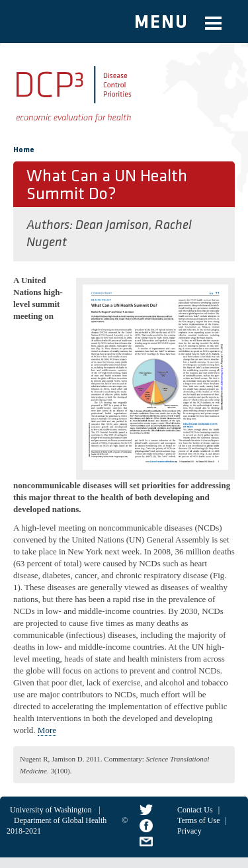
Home (24, 150)
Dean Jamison (112, 226)
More (47, 730)
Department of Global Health (60, 820)
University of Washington (51, 810)
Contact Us (195, 810)
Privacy (189, 831)
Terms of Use (198, 820)
